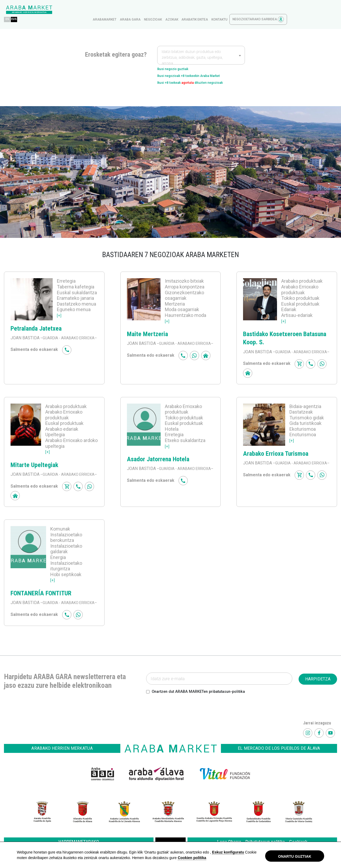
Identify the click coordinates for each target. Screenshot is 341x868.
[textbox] (201, 48)
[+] (59, 310)
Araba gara (180, 10)
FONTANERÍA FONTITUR (41, 601)
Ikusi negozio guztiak (178, 60)
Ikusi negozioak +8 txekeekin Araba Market (199, 68)
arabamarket (155, 10)
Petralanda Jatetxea (36, 323)
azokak (222, 10)
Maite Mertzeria (147, 329)
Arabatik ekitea (245, 10)
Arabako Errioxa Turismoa (276, 455)
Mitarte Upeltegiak (34, 466)
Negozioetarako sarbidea (308, 10)
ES (57, 10)
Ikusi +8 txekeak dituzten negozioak (201, 77)
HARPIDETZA (318, 693)
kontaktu (270, 10)
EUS (66, 10)
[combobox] (201, 45)
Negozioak (203, 10)
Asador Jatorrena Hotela (158, 460)
